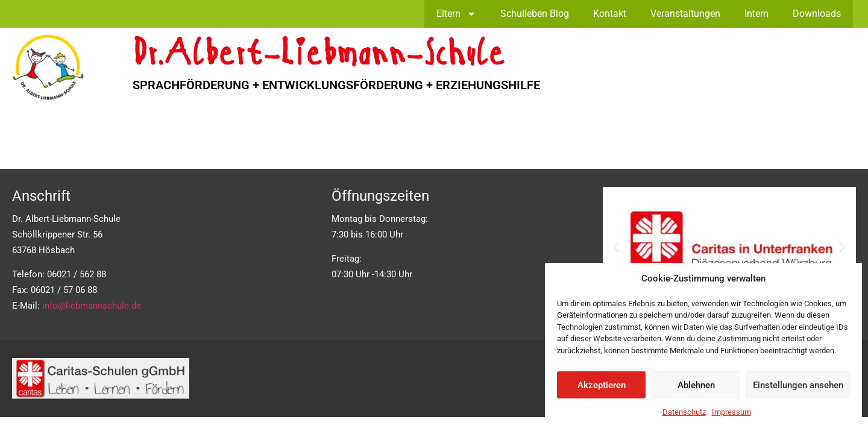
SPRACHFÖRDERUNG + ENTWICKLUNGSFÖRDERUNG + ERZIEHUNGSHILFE (336, 85)
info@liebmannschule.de (92, 306)
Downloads (817, 14)
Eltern (456, 14)
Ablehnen (696, 385)
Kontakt (610, 14)
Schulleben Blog (535, 14)
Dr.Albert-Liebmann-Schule (319, 56)
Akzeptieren (602, 385)
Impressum (731, 412)
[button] (616, 247)
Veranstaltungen (685, 14)
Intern (756, 14)
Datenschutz (684, 412)
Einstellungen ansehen (798, 385)
